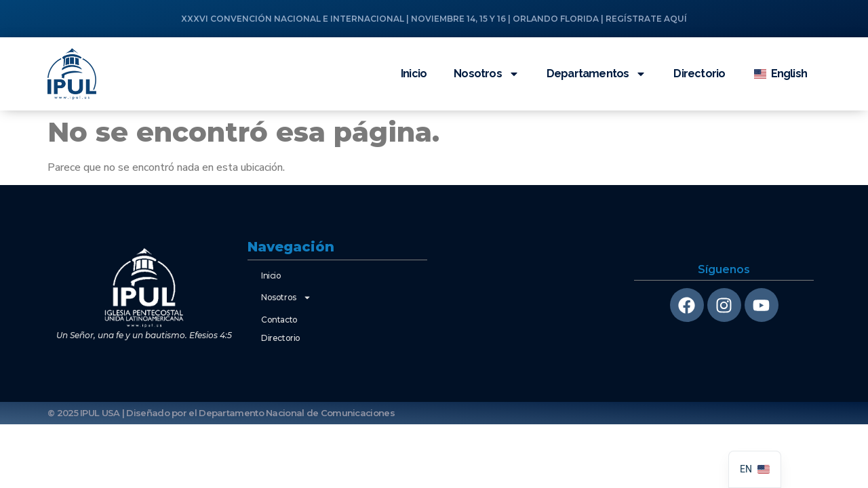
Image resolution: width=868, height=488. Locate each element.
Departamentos (597, 74)
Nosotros (487, 74)
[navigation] (755, 469)
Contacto (279, 320)
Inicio (414, 74)
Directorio (699, 74)
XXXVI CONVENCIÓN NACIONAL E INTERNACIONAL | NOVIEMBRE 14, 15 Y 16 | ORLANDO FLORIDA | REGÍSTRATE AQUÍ (434, 19)
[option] (755, 469)
